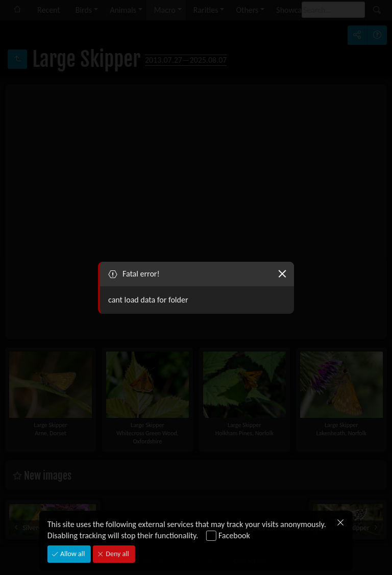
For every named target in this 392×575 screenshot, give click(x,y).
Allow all (72, 554)
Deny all (116, 554)
